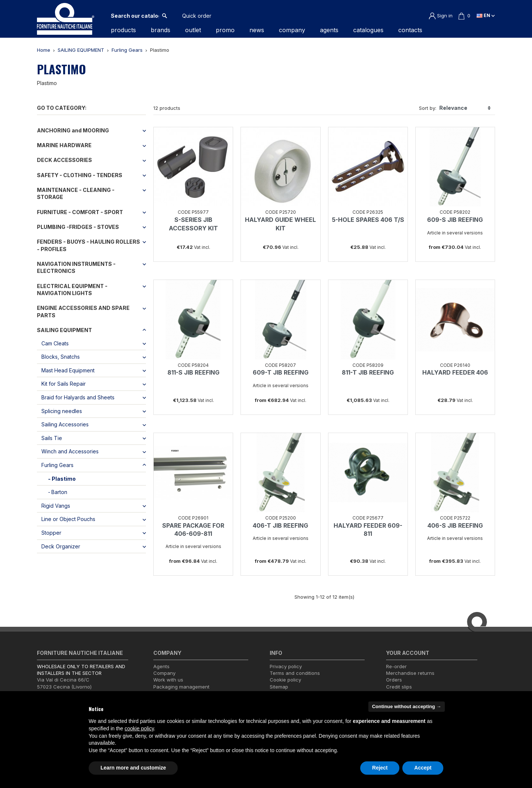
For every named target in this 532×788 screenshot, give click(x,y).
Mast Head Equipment (68, 370)
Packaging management (181, 687)
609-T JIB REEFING (281, 372)
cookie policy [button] (139, 728)
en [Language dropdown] (486, 15)
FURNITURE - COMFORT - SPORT (80, 212)
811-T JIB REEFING (368, 372)
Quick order (197, 16)
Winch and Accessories (70, 451)
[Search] (135, 16)
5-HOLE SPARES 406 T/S (368, 220)
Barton (59, 492)
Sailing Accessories (65, 424)
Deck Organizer (61, 546)
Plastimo (64, 479)
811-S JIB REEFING (193, 372)
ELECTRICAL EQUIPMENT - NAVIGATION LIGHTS (72, 290)
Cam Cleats (55, 343)
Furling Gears (57, 465)
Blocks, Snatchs (61, 357)
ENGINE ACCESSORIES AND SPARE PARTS (83, 312)
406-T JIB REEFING (280, 525)
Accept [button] (423, 768)
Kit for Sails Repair (64, 384)
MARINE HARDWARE (64, 145)
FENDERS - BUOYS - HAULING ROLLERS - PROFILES (88, 245)
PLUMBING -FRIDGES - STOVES (78, 227)
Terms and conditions (295, 673)
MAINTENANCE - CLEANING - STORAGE (76, 194)
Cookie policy (285, 680)
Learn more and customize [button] (133, 768)
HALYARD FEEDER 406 (455, 372)
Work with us (168, 680)
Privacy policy (286, 666)
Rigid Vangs (56, 506)
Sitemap (279, 687)
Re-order (396, 666)
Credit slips (399, 687)
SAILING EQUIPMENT (64, 330)
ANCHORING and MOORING (73, 130)
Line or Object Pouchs (68, 519)
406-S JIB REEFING (455, 525)
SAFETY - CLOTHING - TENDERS (80, 175)
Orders (394, 680)
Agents (161, 666)
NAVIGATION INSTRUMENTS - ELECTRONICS (76, 268)
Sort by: (428, 108)
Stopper (51, 533)
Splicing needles (62, 411)
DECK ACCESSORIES (64, 160)
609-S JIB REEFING (455, 220)
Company (164, 673)
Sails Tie (52, 438)
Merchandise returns (410, 673)
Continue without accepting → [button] (407, 706)
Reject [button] (380, 768)
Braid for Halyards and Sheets (78, 397)
